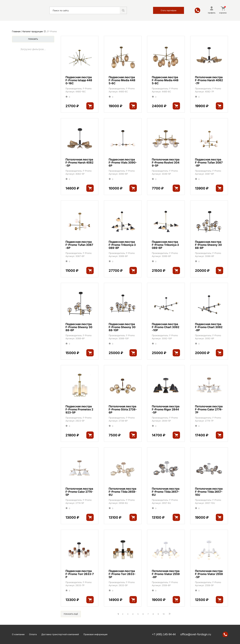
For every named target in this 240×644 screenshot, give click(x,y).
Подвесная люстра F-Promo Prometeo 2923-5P (79, 409)
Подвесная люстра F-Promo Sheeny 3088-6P (79, 327)
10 (164, 614)
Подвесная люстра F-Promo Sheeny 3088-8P (208, 245)
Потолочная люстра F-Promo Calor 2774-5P (79, 492)
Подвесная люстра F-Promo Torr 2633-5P (122, 574)
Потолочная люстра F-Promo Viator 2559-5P (209, 574)
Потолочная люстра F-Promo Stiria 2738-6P (123, 409)
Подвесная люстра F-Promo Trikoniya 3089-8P (122, 245)
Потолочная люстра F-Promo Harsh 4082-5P (79, 163)
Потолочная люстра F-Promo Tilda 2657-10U (209, 492)
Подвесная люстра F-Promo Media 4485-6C (122, 80)
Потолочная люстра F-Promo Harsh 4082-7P (209, 80)
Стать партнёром (169, 10)
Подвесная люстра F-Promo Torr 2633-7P (80, 574)
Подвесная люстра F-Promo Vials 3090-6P (123, 163)
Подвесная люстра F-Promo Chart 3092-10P (166, 327)
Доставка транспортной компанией (60, 634)
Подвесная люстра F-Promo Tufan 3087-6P (79, 245)
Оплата (33, 634)
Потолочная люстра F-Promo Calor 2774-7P (209, 409)
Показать (33, 39)
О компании (18, 634)
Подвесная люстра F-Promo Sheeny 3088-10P (122, 327)
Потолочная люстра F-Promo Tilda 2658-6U (123, 492)
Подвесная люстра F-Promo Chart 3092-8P (209, 327)
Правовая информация (95, 634)
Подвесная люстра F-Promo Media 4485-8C (165, 80)
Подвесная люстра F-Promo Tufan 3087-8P (209, 163)
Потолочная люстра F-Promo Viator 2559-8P (166, 574)
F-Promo (87, 88)
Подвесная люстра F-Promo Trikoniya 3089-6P (165, 245)
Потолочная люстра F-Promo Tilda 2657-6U (166, 492)
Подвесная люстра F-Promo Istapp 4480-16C (79, 80)
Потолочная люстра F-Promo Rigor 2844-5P (166, 409)
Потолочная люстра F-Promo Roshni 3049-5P (166, 163)
